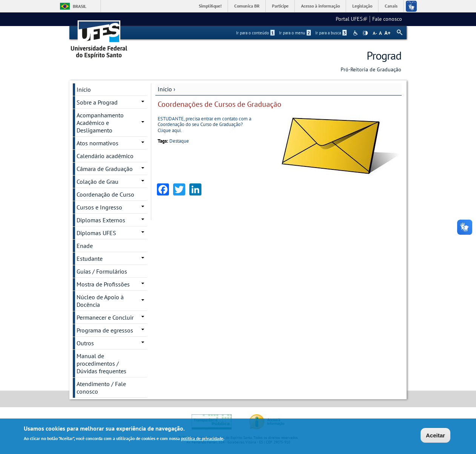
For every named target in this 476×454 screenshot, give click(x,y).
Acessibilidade (356, 33)
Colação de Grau (98, 182)
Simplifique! (210, 6)
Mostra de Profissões (103, 284)
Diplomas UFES (96, 233)
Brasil (80, 6)
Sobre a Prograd (97, 102)
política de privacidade (202, 438)
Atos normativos (98, 143)
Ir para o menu (295, 33)
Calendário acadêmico (105, 156)
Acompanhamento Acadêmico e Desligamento (100, 123)
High (365, 33)
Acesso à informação (320, 6)
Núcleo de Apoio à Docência (100, 301)
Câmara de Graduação (105, 169)
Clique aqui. (170, 130)
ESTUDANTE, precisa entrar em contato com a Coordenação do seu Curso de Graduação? (204, 122)
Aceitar (435, 435)
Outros (85, 343)
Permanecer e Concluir (105, 317)
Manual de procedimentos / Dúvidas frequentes (101, 363)
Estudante (90, 259)
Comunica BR (247, 6)
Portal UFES (351, 19)
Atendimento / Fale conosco (101, 388)
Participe (280, 6)
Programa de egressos (105, 330)
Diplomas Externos (101, 220)
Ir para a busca (331, 33)
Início (165, 89)
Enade (85, 246)
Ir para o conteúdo (255, 33)
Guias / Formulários (102, 271)
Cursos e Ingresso (99, 207)
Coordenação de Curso (105, 194)
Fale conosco (387, 19)
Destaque (179, 141)
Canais (391, 6)
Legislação (362, 6)
